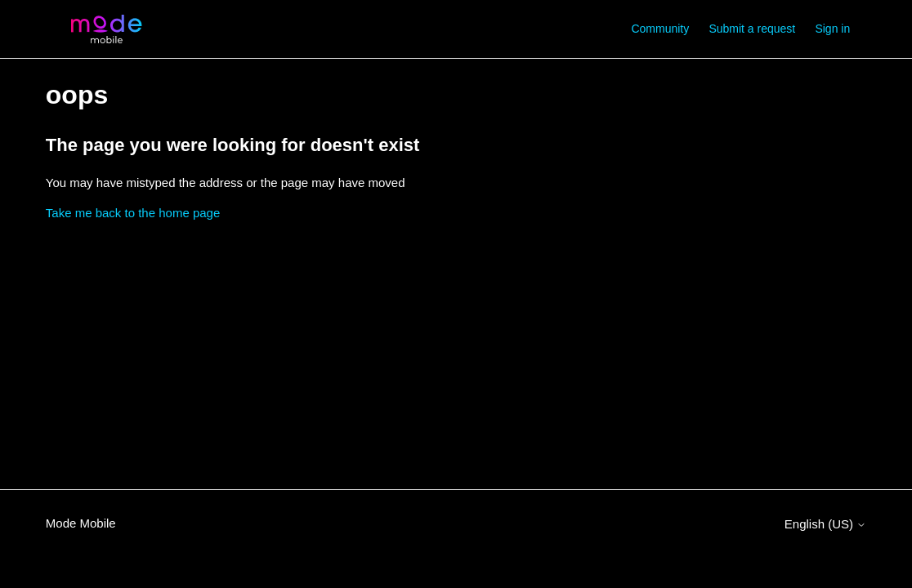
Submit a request (752, 29)
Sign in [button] (832, 29)
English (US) (825, 524)
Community (660, 29)
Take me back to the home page (133, 213)
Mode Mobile (81, 523)
